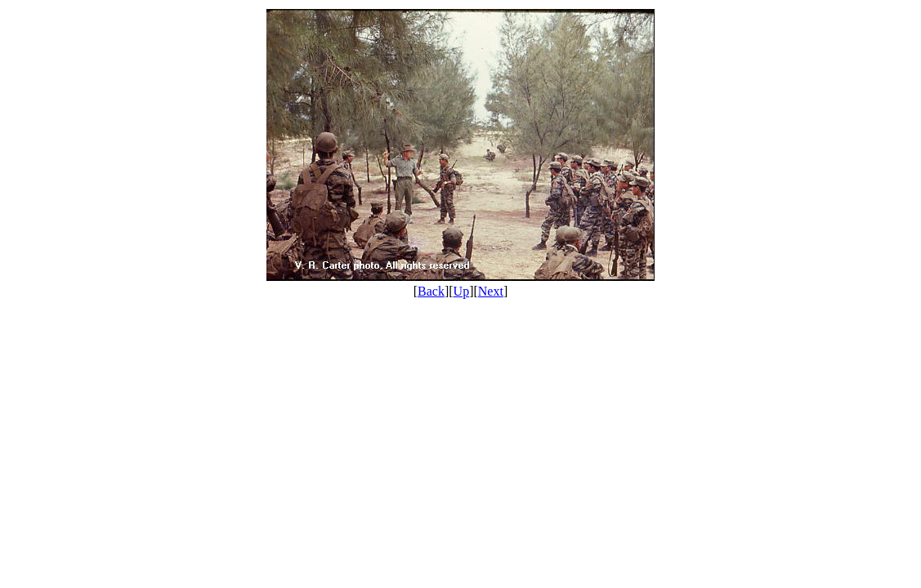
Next (491, 291)
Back (431, 291)
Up (462, 291)
